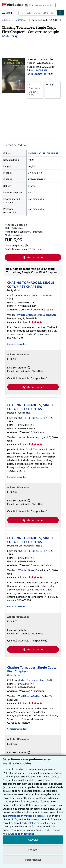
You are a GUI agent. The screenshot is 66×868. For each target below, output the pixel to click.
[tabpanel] (32, 183)
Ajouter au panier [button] (33, 257)
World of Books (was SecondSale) (38, 315)
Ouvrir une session (45, 5)
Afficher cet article (13, 235)
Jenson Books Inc (28, 437)
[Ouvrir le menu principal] (8, 13)
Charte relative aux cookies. (35, 823)
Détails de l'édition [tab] (16, 145)
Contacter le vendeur (17, 344)
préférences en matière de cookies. (26, 816)
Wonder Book (26, 570)
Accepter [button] (33, 840)
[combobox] (38, 13)
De (35, 90)
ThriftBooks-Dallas (29, 696)
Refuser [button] (33, 850)
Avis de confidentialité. (22, 834)
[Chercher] (61, 13)
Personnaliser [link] (33, 860)
